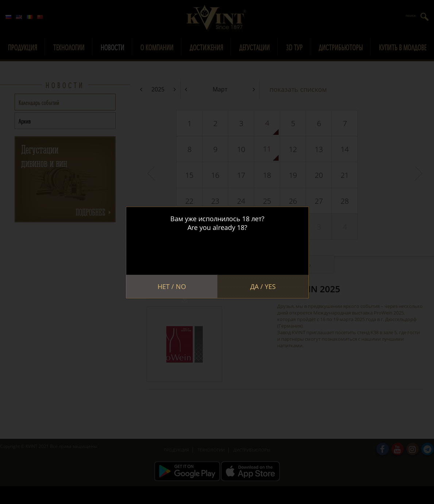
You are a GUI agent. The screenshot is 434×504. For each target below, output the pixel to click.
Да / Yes (263, 286)
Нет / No (172, 286)
